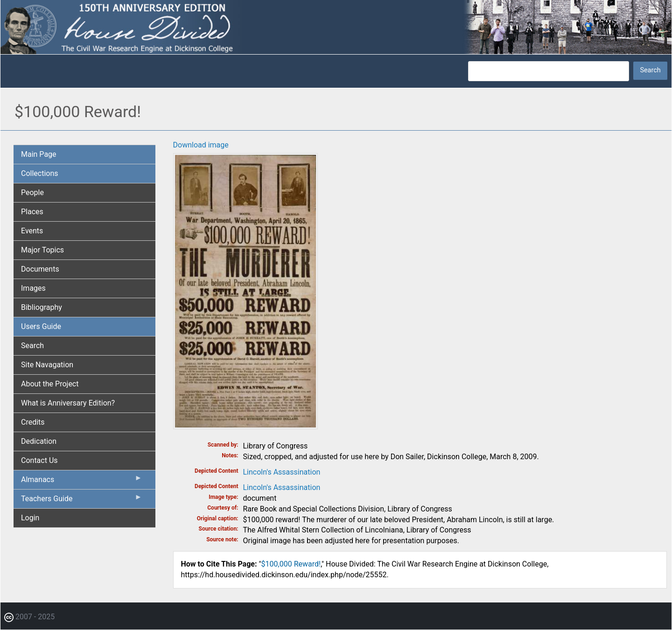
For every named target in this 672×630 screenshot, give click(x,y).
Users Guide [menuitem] (41, 326)
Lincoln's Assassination (282, 472)
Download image (201, 145)
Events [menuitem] (32, 231)
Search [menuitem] (32, 346)
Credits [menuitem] (33, 422)
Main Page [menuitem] (39, 154)
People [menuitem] (32, 192)
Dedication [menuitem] (39, 441)
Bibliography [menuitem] (42, 307)
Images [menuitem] (33, 288)
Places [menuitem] (32, 212)
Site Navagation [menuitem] (47, 365)
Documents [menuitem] (40, 269)
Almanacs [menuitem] (82, 482)
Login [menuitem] (30, 518)
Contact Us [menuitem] (39, 460)
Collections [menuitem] (40, 173)
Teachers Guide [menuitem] (82, 501)
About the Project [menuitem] (50, 384)
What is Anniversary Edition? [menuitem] (68, 403)
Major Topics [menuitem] (42, 250)
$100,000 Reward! (291, 564)
